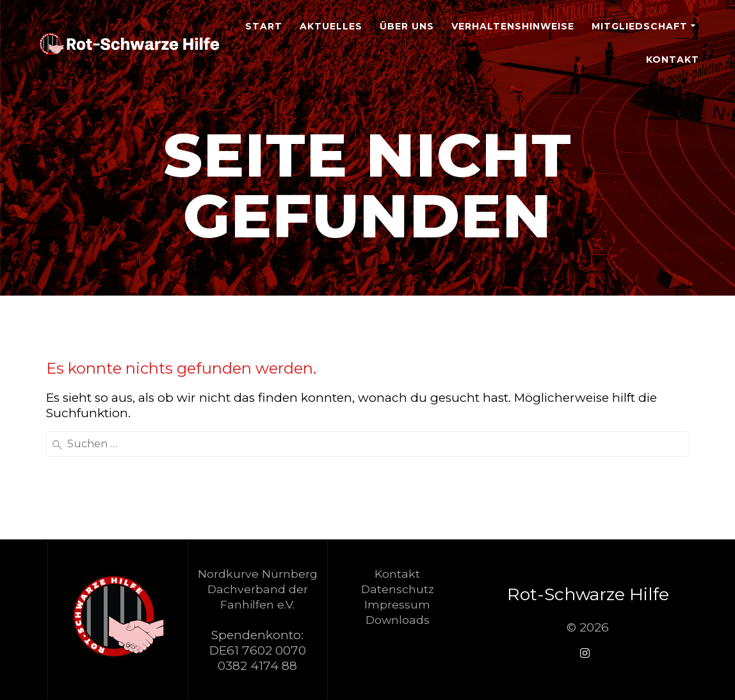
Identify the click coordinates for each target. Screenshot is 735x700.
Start (264, 26)
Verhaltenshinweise (513, 26)
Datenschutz (398, 589)
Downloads (398, 620)
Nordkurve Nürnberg (258, 574)
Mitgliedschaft (640, 26)
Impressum (397, 604)
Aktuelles (331, 26)
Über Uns (407, 26)
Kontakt (673, 60)
